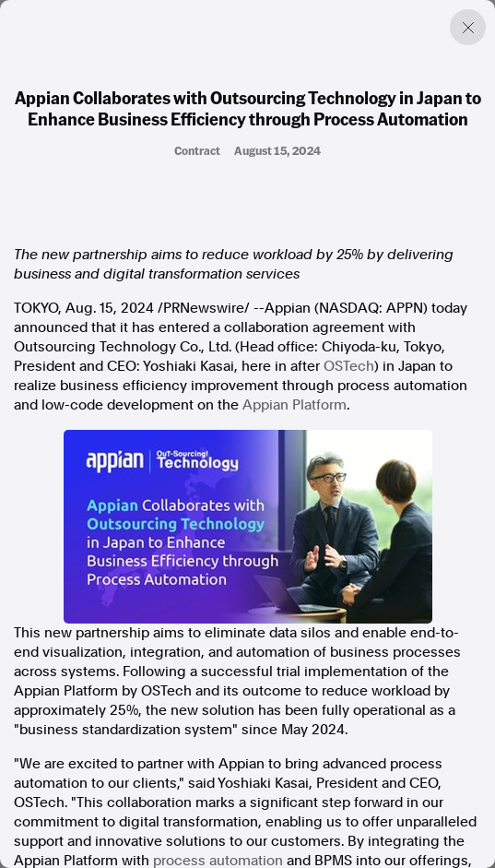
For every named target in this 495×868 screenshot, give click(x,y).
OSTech (349, 366)
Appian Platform (295, 405)
